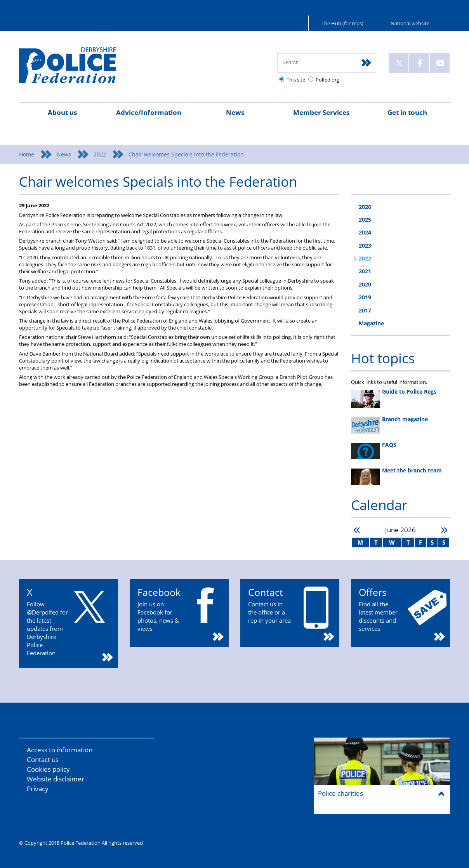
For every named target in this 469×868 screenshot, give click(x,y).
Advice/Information (149, 112)
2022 (100, 154)
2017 (365, 310)
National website (410, 23)
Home (27, 154)
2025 (365, 220)
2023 (365, 246)
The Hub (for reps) (342, 23)
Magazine (371, 323)
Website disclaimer (56, 779)
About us (62, 112)
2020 (365, 284)
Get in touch (407, 112)
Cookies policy (48, 769)
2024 (365, 232)
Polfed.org (327, 80)
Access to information (60, 750)
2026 (365, 207)
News (235, 112)
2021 (365, 271)
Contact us (43, 759)
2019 (365, 297)
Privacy (38, 789)
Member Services (321, 112)
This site (296, 80)
